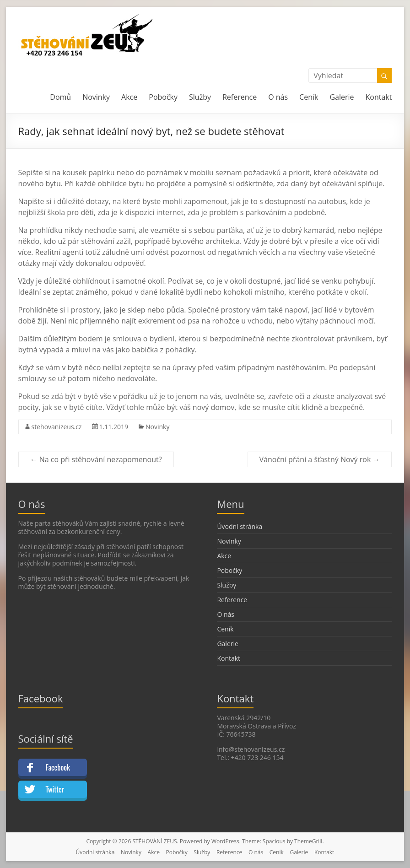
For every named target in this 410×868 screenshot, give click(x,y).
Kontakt (379, 97)
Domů (60, 97)
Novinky (96, 97)
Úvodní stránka (240, 526)
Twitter (55, 789)
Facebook (58, 767)
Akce (129, 97)
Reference (240, 97)
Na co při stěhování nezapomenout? (96, 459)
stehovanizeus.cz (57, 427)
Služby (200, 97)
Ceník (309, 97)
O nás (278, 97)
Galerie (342, 97)
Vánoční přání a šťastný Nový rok (320, 459)
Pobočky (163, 97)
